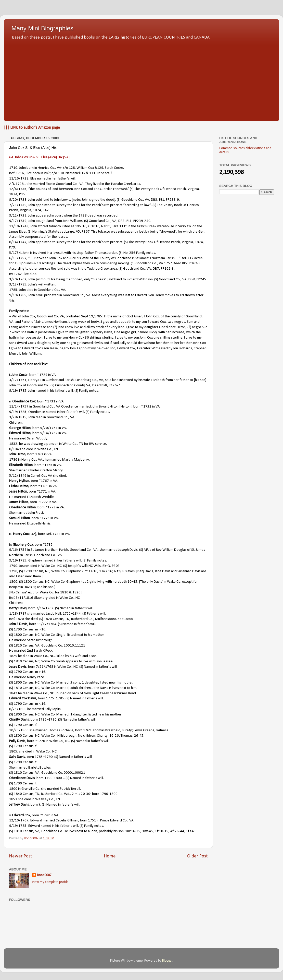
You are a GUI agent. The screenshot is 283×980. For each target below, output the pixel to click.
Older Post (197, 856)
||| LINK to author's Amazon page (32, 128)
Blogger (167, 961)
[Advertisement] (141, 79)
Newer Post (21, 856)
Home (110, 856)
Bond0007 (44, 875)
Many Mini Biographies (42, 28)
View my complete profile (50, 882)
